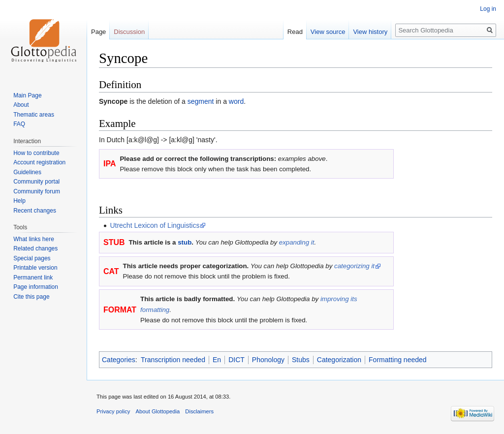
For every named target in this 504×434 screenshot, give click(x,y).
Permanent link (33, 278)
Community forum (37, 191)
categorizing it (354, 266)
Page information (36, 287)
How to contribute (36, 153)
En (217, 360)
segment (201, 101)
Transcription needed (173, 360)
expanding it (297, 242)
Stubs (301, 360)
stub (185, 242)
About (21, 105)
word (236, 101)
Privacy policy (113, 411)
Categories (119, 360)
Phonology (268, 360)
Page (98, 32)
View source (328, 32)
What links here (34, 239)
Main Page (27, 95)
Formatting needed (398, 360)
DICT (236, 360)
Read (295, 32)
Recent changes (35, 211)
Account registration (39, 162)
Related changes (35, 248)
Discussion (129, 32)
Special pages (32, 258)
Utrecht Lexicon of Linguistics (155, 225)
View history (370, 32)
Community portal (36, 182)
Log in (488, 9)
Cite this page (31, 297)
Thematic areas (34, 115)
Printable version (35, 268)
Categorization (339, 360)
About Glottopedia (158, 411)
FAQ (19, 124)
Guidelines (27, 172)
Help (19, 201)
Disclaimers (199, 411)
